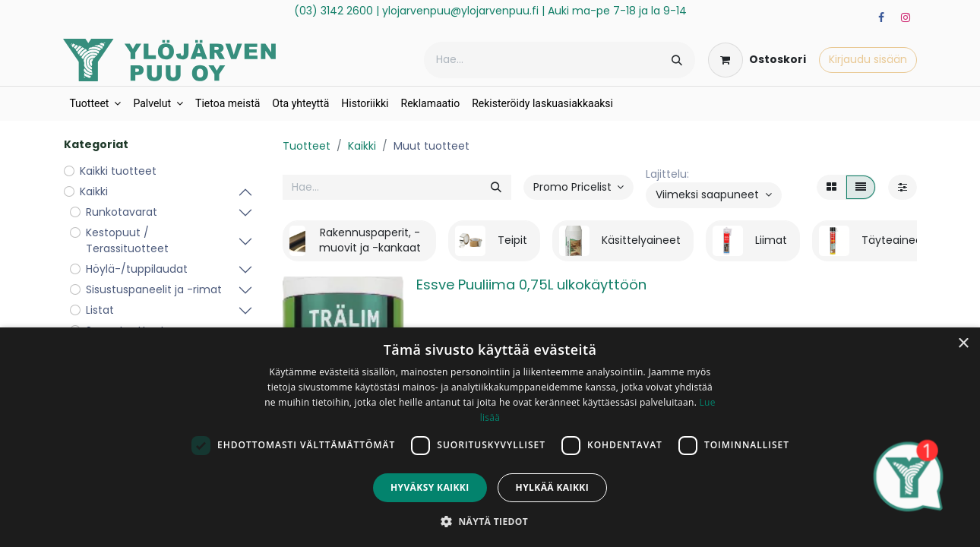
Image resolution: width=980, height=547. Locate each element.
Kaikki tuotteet (118, 171)
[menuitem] (95, 104)
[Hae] (677, 60)
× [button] (963, 344)
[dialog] (490, 437)
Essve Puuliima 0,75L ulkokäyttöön (531, 285)
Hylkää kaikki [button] (552, 487)
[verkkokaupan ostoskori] (757, 60)
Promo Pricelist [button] (574, 187)
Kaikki (362, 146)
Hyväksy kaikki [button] (430, 487)
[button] (714, 195)
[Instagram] (906, 17)
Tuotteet (307, 146)
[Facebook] (881, 17)
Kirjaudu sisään (868, 59)
